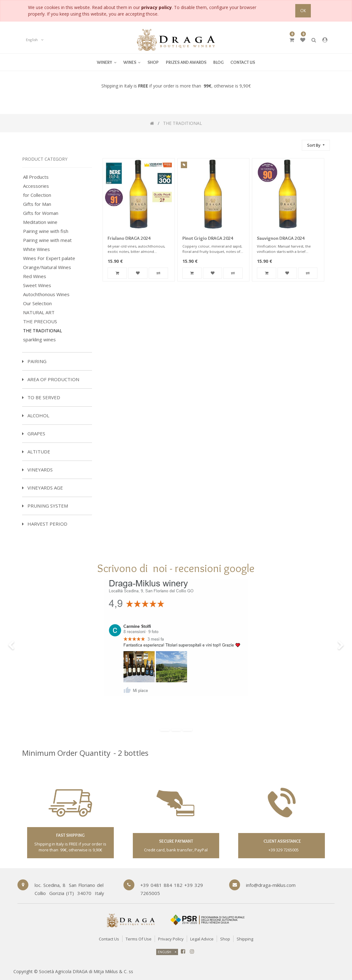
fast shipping (70, 835)
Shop (225, 939)
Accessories (36, 186)
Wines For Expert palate (49, 258)
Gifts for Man (37, 204)
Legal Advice (202, 939)
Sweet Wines (37, 285)
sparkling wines (39, 340)
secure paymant (176, 841)
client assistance (282, 841)
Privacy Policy (171, 939)
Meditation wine (40, 222)
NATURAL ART (39, 312)
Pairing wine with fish (46, 231)
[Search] (294, 142)
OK (303, 11)
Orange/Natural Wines (47, 267)
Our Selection (37, 303)
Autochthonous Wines (46, 294)
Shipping (245, 939)
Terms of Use (139, 939)
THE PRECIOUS (40, 322)
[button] (316, 145)
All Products (36, 177)
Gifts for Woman (41, 213)
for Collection (37, 195)
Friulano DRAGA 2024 (129, 238)
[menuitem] (132, 62)
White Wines (36, 249)
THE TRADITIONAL (43, 331)
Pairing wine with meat (47, 240)
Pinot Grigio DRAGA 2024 (208, 238)
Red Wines (35, 276)
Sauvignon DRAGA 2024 (281, 238)
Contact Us (109, 939)
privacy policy (157, 7)
